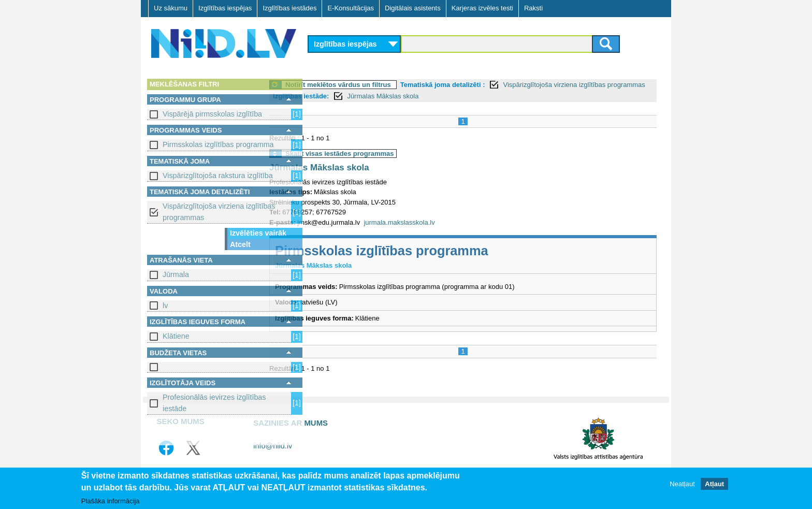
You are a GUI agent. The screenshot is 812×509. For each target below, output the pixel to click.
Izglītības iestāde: (382, 96)
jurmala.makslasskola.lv (440, 222)
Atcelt (240, 244)
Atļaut (714, 484)
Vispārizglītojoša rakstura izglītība (218, 176)
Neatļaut (682, 484)
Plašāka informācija (111, 501)
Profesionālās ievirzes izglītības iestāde (214, 403)
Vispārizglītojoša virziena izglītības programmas (219, 212)
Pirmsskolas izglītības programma (218, 144)
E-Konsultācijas (351, 8)
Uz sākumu (171, 8)
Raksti (533, 8)
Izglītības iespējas (225, 8)
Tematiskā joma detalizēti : (484, 85)
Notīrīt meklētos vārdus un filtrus (380, 85)
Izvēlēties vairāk (258, 233)
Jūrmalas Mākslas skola (464, 96)
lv (165, 306)
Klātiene (176, 336)
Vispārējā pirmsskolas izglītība (212, 114)
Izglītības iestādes (289, 8)
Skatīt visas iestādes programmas (381, 154)
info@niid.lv (273, 446)
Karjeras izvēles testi (482, 8)
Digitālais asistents (413, 8)
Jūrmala (176, 274)
